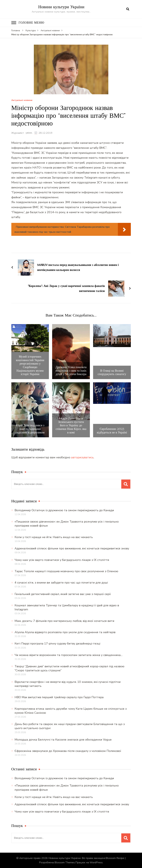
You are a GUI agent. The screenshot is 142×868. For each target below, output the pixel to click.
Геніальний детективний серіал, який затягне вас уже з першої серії (63, 594)
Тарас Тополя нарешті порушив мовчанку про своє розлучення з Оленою (66, 571)
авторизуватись (82, 457)
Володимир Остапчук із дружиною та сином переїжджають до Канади (64, 510)
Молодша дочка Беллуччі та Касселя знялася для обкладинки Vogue (63, 739)
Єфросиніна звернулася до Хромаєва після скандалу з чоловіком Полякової (68, 751)
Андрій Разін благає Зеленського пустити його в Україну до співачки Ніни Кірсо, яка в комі (71, 425)
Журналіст (18, 133)
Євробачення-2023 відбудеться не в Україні (112, 430)
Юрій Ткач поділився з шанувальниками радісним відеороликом (30, 429)
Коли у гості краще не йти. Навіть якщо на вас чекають (54, 537)
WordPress (96, 863)
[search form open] (128, 9)
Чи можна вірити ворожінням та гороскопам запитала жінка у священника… (68, 655)
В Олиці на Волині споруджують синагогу (112, 372)
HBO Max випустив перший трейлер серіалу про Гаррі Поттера (59, 697)
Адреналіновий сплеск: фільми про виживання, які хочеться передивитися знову (72, 548)
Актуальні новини (22, 100)
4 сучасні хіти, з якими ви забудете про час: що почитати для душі (61, 583)
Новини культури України (61, 7)
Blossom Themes (65, 863)
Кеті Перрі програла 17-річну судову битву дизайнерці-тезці (57, 644)
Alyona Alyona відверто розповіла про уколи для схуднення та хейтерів (65, 632)
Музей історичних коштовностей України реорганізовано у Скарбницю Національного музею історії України (30, 365)
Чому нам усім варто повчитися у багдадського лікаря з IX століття (62, 560)
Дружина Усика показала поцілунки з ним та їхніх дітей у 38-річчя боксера (71, 371)
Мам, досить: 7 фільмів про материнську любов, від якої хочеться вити (64, 621)
